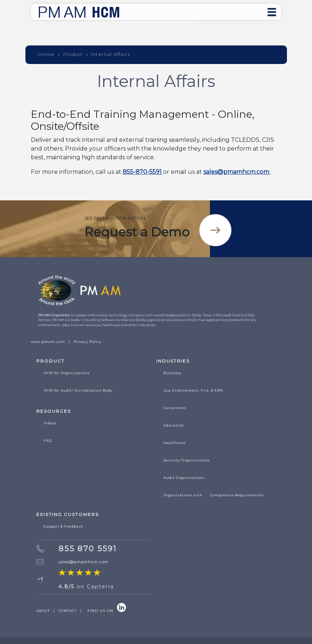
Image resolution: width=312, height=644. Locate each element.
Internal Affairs (111, 54)
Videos (50, 423)
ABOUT (43, 611)
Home (46, 54)
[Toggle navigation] (272, 12)
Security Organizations (187, 460)
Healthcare (175, 443)
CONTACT (68, 611)
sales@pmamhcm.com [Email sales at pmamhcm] (237, 172)
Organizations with (214, 495)
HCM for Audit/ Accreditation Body (78, 390)
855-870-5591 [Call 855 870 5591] (143, 172)
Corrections (175, 408)
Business (172, 373)
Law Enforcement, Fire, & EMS (193, 390)
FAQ (48, 441)
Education (174, 425)
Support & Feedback (63, 526)
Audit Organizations (184, 478)
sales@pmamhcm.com (84, 562)
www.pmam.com (48, 342)
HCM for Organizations (66, 373)
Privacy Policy (88, 342)
